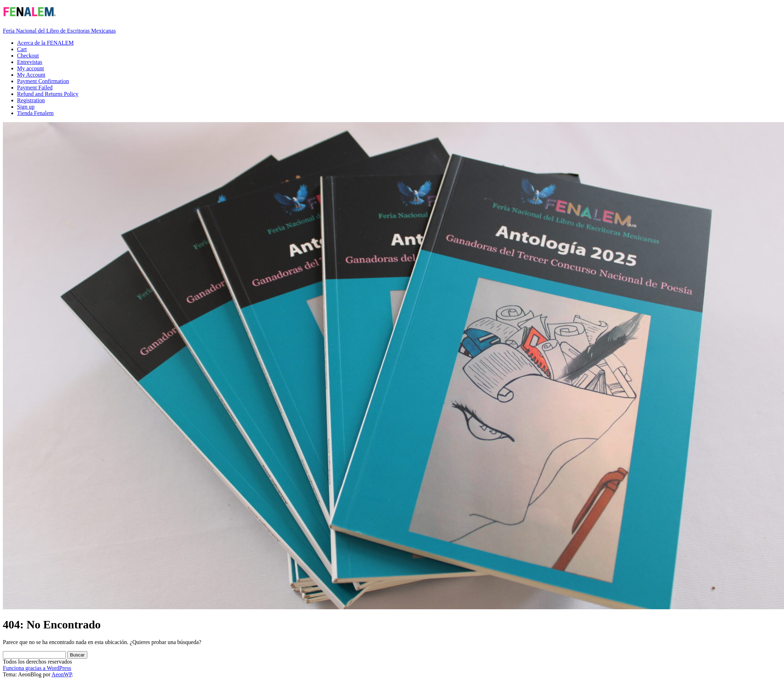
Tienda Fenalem (35, 113)
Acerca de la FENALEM (45, 43)
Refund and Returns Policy (48, 94)
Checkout (28, 56)
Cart (22, 49)
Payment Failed (35, 88)
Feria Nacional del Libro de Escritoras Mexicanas (59, 31)
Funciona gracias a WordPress (37, 668)
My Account (31, 75)
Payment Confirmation (43, 81)
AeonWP (62, 674)
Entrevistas (30, 62)
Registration (31, 100)
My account (31, 68)
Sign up (26, 107)
